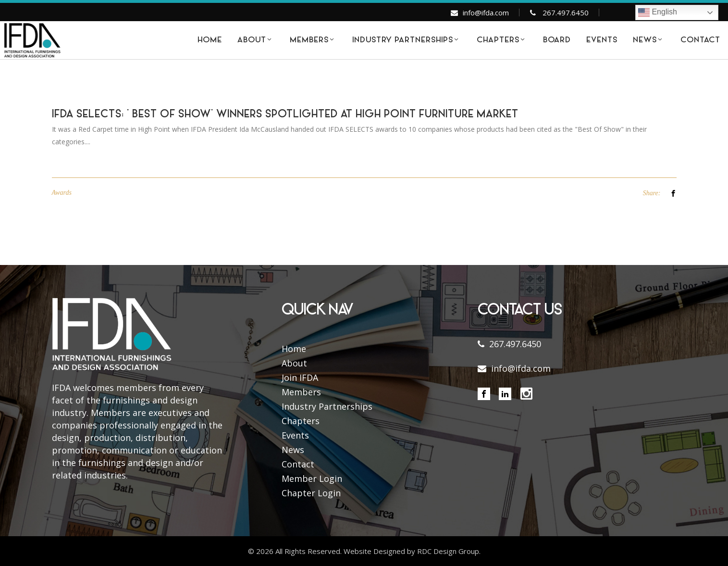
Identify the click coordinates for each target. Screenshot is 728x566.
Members (301, 392)
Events (295, 435)
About (294, 363)
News (293, 450)
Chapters (301, 421)
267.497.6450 (566, 13)
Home (294, 349)
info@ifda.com (486, 13)
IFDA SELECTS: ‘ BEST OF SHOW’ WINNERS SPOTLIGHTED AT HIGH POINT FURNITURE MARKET (285, 115)
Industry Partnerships (327, 406)
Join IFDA (300, 377)
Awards (62, 193)
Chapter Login (311, 493)
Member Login (312, 478)
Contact (298, 464)
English (658, 13)
